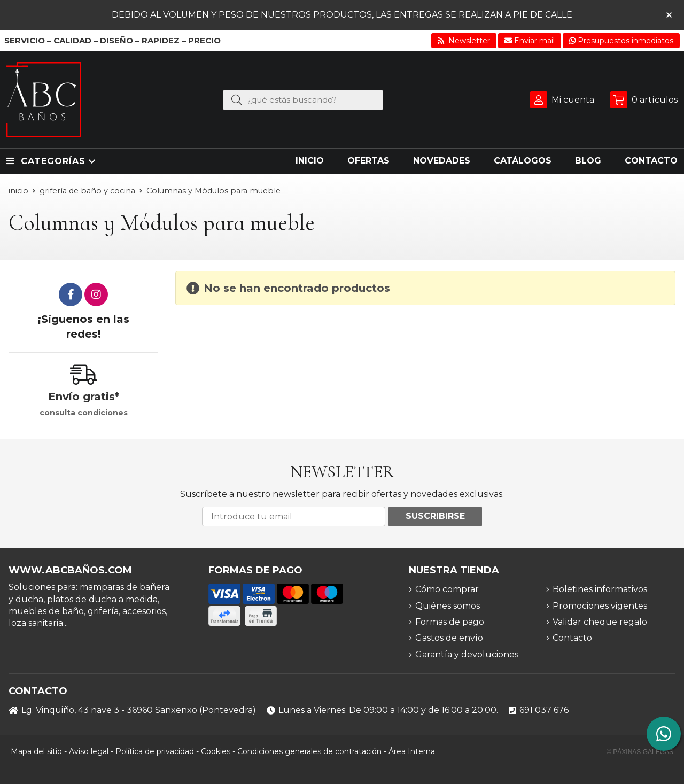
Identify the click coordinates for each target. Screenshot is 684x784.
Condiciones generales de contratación (309, 751)
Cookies (216, 751)
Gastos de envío (449, 638)
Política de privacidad (155, 751)
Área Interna (412, 751)
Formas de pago (450, 622)
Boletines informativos (600, 589)
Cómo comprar (447, 589)
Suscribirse (435, 516)
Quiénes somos (448, 606)
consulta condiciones (84, 413)
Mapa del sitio (36, 751)
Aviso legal (89, 751)
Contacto (572, 638)
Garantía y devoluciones (467, 654)
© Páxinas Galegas (640, 752)
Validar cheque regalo (600, 622)
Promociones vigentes (600, 606)
